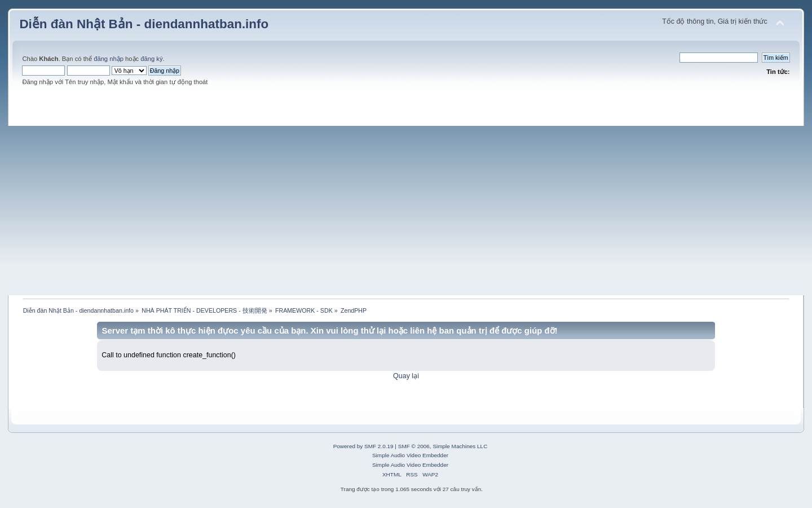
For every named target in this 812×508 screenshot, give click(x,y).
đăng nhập (109, 59)
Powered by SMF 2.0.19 (363, 446)
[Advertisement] (406, 211)
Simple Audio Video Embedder (410, 455)
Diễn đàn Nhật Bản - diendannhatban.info (144, 24)
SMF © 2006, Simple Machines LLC (443, 446)
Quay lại (406, 376)
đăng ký (151, 59)
